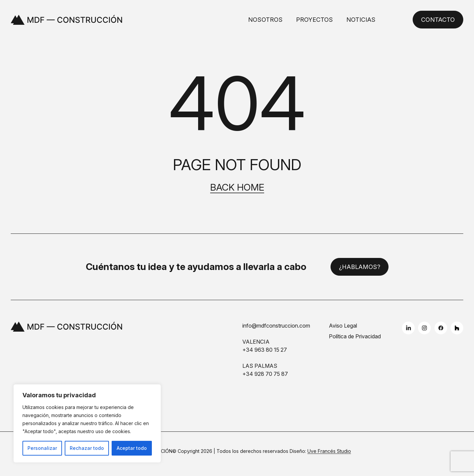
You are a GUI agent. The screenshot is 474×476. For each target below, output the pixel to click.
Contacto (438, 20)
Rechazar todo (87, 448)
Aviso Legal (343, 326)
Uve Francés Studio (329, 451)
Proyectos (314, 20)
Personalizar (42, 448)
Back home (237, 187)
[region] (87, 423)
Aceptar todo (132, 448)
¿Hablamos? (360, 267)
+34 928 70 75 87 (265, 374)
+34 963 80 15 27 (265, 350)
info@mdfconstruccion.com (276, 326)
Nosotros (265, 20)
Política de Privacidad (355, 336)
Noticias (361, 20)
